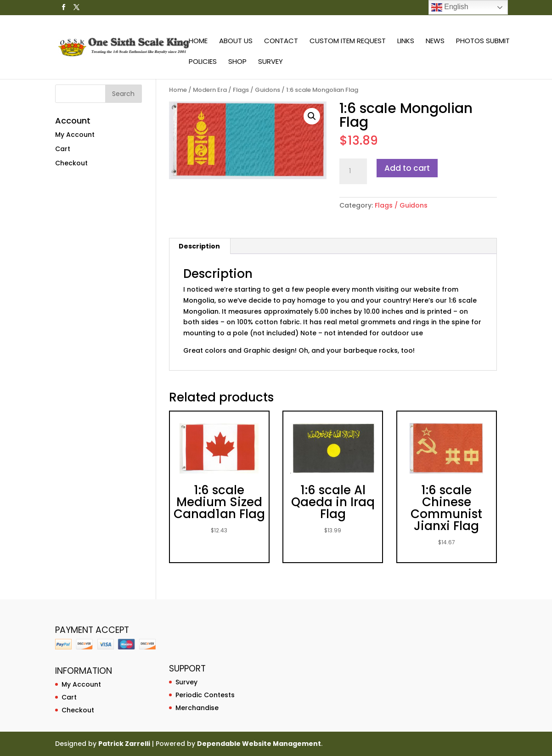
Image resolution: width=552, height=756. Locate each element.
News (435, 42)
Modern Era (210, 90)
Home (198, 42)
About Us (236, 42)
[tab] (200, 246)
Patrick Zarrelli (124, 744)
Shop (237, 62)
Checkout (71, 163)
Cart (63, 149)
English (450, 7)
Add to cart (407, 168)
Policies (203, 62)
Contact (281, 42)
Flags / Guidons (256, 90)
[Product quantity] (353, 171)
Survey (270, 62)
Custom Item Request (348, 42)
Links (406, 42)
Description (199, 246)
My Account (75, 135)
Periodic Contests (205, 695)
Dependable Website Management (259, 744)
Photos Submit (483, 42)
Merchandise (197, 708)
